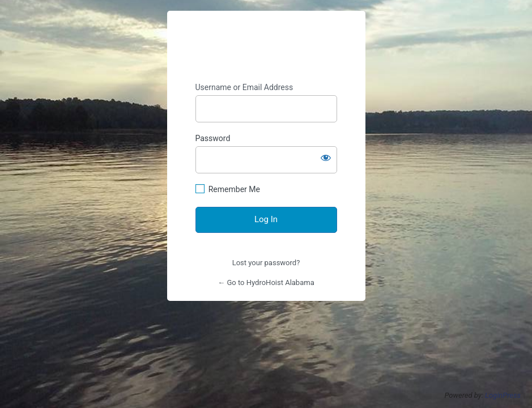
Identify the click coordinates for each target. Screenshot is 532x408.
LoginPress (503, 395)
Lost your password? (266, 263)
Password (213, 138)
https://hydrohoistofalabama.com (266, 47)
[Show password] (326, 158)
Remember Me (234, 189)
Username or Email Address (244, 87)
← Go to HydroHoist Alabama (266, 282)
